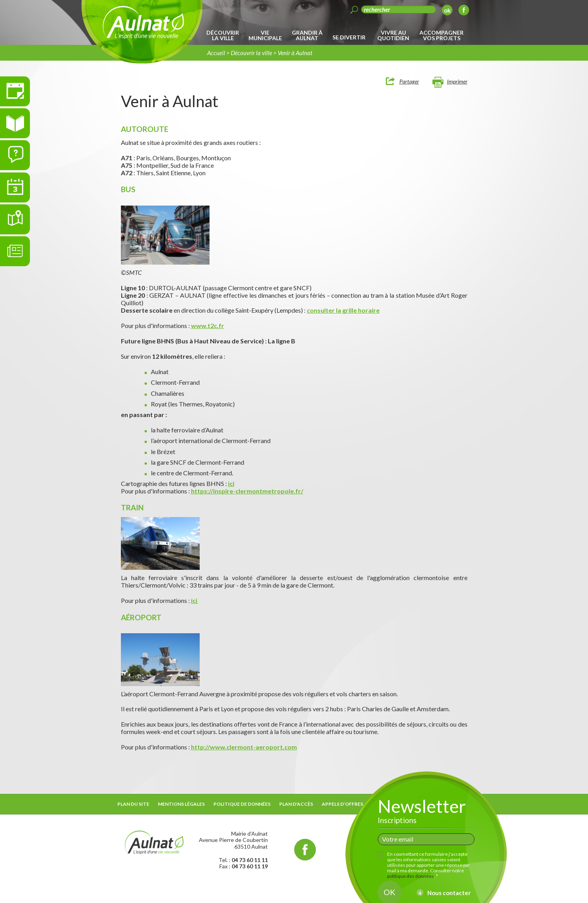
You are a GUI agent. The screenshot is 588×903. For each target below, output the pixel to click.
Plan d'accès (296, 804)
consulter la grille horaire (343, 310)
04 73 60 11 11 (250, 860)
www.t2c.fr (208, 325)
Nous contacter (449, 893)
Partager (409, 81)
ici (231, 483)
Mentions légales (181, 804)
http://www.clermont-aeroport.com (244, 747)
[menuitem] (224, 35)
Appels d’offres (342, 804)
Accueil (216, 53)
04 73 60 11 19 (250, 866)
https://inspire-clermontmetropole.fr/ (247, 491)
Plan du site (133, 804)
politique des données (411, 876)
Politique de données (242, 804)
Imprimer (457, 81)
